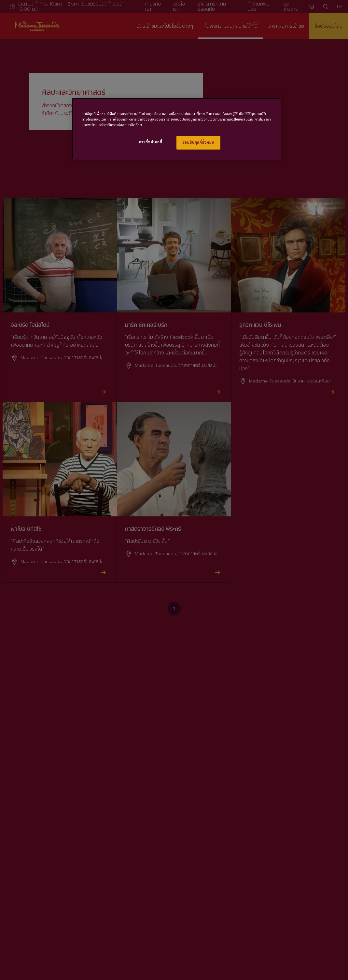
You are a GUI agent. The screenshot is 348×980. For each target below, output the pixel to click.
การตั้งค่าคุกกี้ (151, 142)
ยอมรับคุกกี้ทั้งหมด (198, 142)
